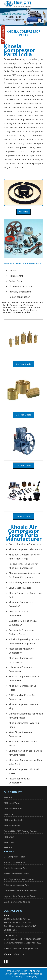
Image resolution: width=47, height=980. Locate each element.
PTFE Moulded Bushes (14, 820)
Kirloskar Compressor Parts (17, 885)
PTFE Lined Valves (12, 803)
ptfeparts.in (18, 954)
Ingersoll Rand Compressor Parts (19, 896)
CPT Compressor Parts (14, 857)
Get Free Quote (23, 364)
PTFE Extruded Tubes (14, 809)
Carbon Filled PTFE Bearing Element (21, 831)
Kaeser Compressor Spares (16, 874)
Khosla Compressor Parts (16, 862)
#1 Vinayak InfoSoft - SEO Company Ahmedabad (22, 972)
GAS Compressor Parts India (17, 902)
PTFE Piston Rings (12, 826)
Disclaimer (16, 977)
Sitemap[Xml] (31, 977)
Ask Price (24, 212)
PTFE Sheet (9, 837)
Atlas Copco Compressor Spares (19, 879)
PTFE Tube (9, 814)
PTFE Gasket (10, 843)
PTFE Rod (8, 797)
